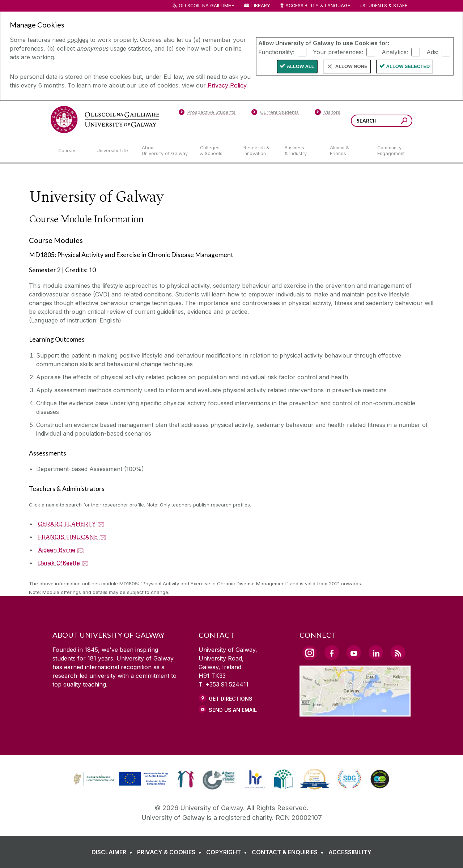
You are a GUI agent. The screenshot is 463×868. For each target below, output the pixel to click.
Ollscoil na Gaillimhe (206, 6)
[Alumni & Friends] (348, 151)
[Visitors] (328, 114)
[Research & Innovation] (258, 151)
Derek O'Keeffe (59, 563)
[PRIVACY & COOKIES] (171, 852)
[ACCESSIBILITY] (350, 852)
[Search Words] (382, 121)
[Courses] (72, 151)
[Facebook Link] (332, 653)
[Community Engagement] (391, 151)
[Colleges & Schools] (216, 151)
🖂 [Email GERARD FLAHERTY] (101, 524)
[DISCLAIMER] (113, 852)
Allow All (301, 66)
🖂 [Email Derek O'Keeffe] (85, 563)
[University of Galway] (105, 119)
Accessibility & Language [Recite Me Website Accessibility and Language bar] (315, 6)
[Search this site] (404, 122)
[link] (186, 779)
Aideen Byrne (57, 550)
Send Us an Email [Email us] (233, 710)
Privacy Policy (227, 85)
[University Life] (113, 151)
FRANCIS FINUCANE (68, 537)
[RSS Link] (398, 653)
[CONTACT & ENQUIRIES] (289, 852)
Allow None (351, 66)
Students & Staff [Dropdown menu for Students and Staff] (385, 6)
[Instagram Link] (310, 653)
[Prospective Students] (207, 114)
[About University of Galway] (165, 151)
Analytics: (395, 52)
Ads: (432, 52)
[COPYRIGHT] (228, 852)
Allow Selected (408, 66)
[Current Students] (275, 114)
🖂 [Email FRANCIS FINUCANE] (103, 537)
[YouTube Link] (354, 653)
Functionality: (276, 52)
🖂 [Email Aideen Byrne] (80, 550)
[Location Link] (355, 712)
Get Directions (231, 699)
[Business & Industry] (301, 151)
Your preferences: (338, 52)
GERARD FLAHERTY (67, 524)
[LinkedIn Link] (376, 653)
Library (261, 6)
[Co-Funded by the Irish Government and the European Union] (122, 785)
